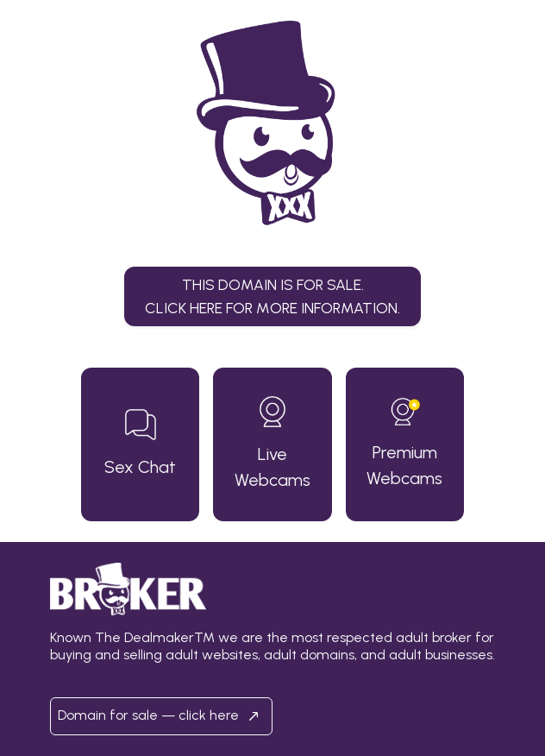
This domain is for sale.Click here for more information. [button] (272, 296)
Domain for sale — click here (161, 716)
